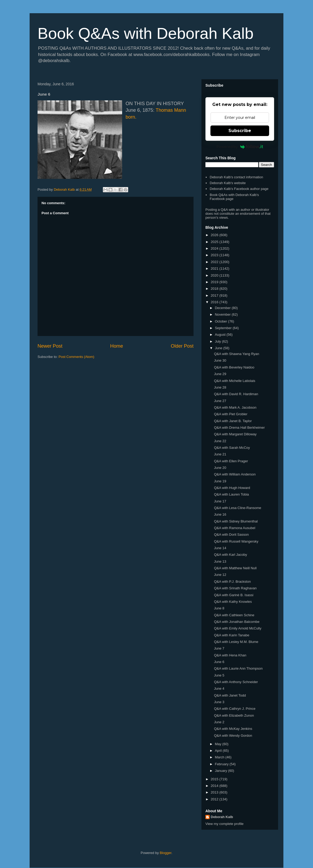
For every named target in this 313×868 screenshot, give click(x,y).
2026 (215, 235)
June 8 (219, 608)
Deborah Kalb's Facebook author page (239, 189)
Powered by (240, 147)
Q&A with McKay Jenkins (233, 729)
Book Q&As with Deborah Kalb (146, 33)
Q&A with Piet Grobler (231, 414)
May (219, 744)
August (221, 335)
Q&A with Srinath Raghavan (235, 588)
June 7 (219, 648)
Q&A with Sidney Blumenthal (236, 521)
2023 (215, 255)
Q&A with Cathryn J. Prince (235, 709)
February (222, 764)
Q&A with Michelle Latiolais (234, 381)
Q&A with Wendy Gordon (233, 736)
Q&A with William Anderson (235, 474)
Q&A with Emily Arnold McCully (238, 628)
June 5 (219, 675)
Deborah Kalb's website (228, 183)
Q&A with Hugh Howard (232, 488)
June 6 (219, 662)
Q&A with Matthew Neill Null (235, 568)
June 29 (220, 374)
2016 (215, 302)
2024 (215, 248)
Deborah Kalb (222, 817)
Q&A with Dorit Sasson (231, 535)
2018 (215, 289)
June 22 (220, 441)
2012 (215, 799)
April (219, 751)
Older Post (182, 346)
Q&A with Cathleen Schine (234, 615)
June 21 (220, 454)
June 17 (220, 501)
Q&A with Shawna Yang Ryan (236, 354)
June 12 (220, 575)
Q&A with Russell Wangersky (236, 541)
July (218, 341)
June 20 (220, 468)
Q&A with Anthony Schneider (236, 682)
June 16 (220, 514)
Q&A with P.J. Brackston (232, 582)
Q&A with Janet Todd (230, 695)
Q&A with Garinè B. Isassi (234, 595)
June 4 (219, 689)
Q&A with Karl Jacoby (230, 555)
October (222, 321)
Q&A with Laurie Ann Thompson (238, 668)
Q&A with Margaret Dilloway (235, 434)
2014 (215, 786)
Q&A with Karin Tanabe (231, 635)
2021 (215, 269)
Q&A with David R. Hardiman (236, 394)
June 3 (219, 702)
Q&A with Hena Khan (230, 655)
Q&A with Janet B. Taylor (233, 421)
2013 (215, 792)
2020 (215, 275)
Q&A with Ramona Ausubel (234, 528)
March (220, 757)
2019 (215, 282)
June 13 (220, 561)
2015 (215, 779)
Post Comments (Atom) (77, 357)
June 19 (220, 481)
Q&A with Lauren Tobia (231, 494)
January (222, 771)
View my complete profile (224, 824)
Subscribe (240, 131)
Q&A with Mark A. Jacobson (235, 407)
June (219, 348)
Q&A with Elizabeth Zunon (234, 715)
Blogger (165, 853)
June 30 (220, 360)
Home (117, 346)
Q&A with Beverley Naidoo (234, 367)
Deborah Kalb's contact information (236, 177)
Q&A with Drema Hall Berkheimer (239, 428)
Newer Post (50, 346)
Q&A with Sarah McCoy (232, 448)
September (224, 328)
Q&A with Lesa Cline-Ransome (237, 508)
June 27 (220, 401)
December (223, 308)
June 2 (219, 722)
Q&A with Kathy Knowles (233, 602)
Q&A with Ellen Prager (231, 461)
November (223, 314)
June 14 (220, 548)
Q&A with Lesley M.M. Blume (236, 642)
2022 (215, 262)
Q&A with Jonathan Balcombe (237, 622)
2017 (215, 295)
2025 (215, 242)
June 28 (220, 387)
